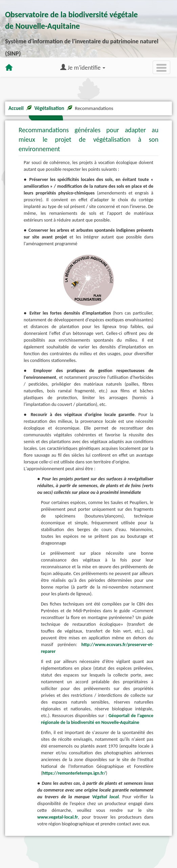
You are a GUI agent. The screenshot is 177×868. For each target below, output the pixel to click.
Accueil (16, 108)
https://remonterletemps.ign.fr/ (74, 773)
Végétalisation (49, 108)
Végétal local (105, 797)
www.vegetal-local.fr (58, 817)
